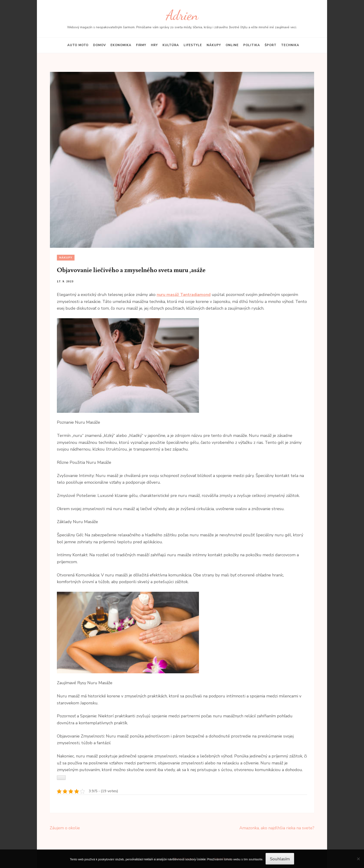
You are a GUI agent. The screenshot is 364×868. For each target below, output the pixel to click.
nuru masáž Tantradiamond (184, 295)
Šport (271, 45)
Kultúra (171, 45)
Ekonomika (121, 45)
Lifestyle (193, 45)
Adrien (182, 15)
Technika (290, 45)
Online (232, 45)
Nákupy (214, 45)
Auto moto (78, 45)
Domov (99, 45)
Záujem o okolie (65, 828)
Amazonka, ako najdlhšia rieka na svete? (277, 828)
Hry (154, 45)
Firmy (141, 45)
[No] (358, 859)
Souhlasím (280, 859)
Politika (252, 45)
